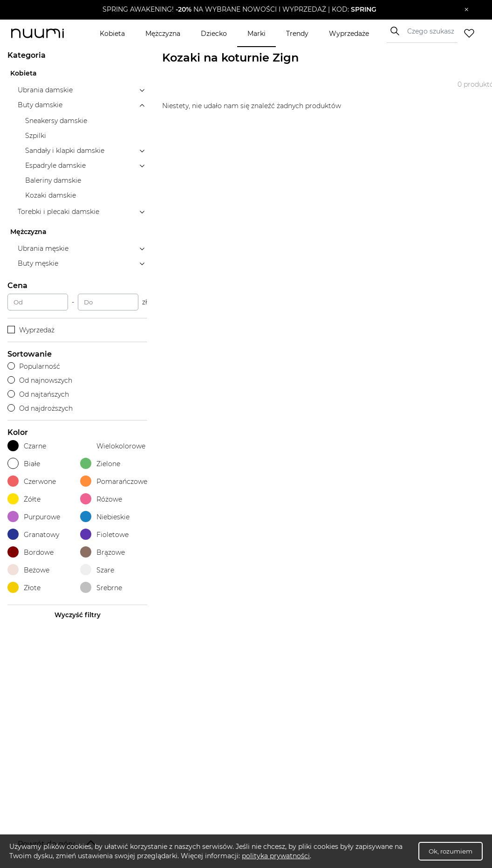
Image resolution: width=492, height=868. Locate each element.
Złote (24, 588)
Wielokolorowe (113, 446)
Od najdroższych (40, 408)
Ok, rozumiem (451, 851)
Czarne (27, 446)
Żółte (24, 499)
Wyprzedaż (31, 330)
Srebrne (101, 588)
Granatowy (33, 534)
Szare (97, 570)
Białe (24, 464)
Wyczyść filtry (78, 615)
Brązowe (102, 552)
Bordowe (31, 552)
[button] (239, 10)
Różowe (101, 499)
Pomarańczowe (114, 481)
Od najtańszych (38, 394)
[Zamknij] (467, 10)
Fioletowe (104, 534)
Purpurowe (34, 517)
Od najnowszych (40, 380)
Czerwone (32, 481)
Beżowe (28, 570)
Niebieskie (105, 517)
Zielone (100, 464)
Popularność (34, 366)
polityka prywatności (276, 856)
